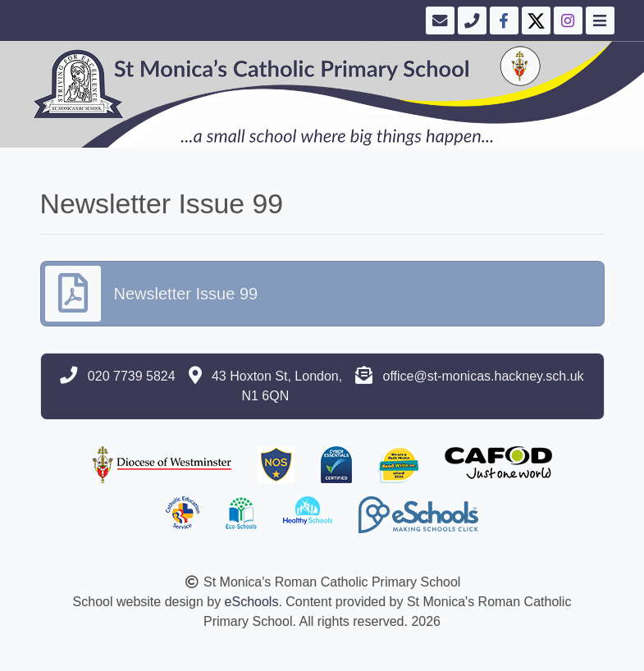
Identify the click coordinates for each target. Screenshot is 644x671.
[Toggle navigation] (598, 21)
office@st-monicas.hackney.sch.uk (483, 376)
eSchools (252, 602)
